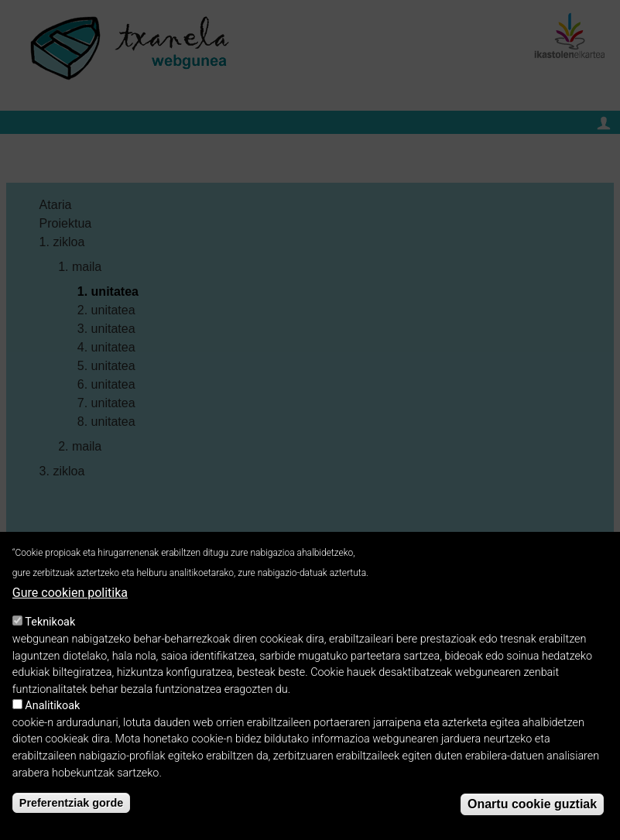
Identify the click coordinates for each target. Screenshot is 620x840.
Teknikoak (50, 627)
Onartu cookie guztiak (532, 809)
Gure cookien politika (70, 598)
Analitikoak (52, 711)
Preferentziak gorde (71, 808)
